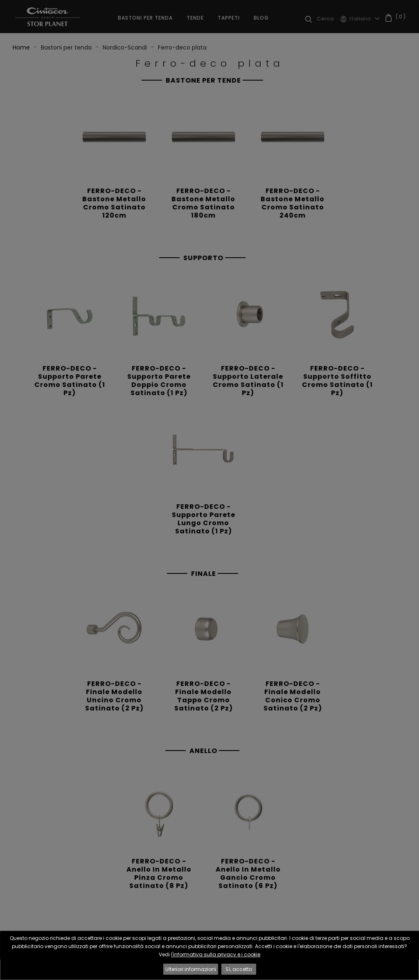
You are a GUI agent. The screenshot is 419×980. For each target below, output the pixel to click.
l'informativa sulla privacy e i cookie (216, 954)
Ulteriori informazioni (191, 969)
